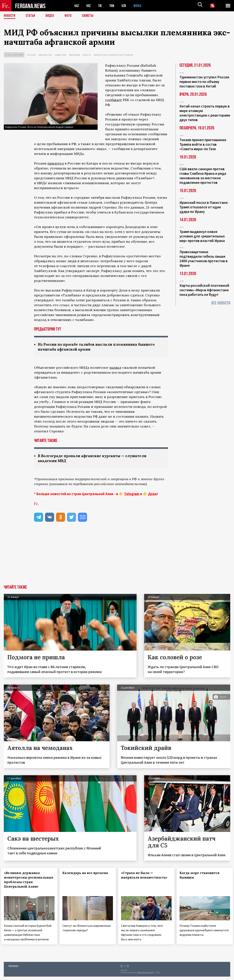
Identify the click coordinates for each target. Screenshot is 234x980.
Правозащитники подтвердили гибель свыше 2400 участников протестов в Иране (204, 259)
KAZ (77, 6)
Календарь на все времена (80, 876)
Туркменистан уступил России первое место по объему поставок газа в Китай (204, 82)
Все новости (221, 303)
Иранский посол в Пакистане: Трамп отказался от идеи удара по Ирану (204, 207)
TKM (114, 6)
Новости (10, 16)
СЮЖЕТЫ (90, 16)
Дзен (152, 495)
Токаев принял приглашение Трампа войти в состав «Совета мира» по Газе (203, 144)
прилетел (56, 163)
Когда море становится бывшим (202, 876)
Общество (61, 55)
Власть (87, 55)
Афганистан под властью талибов (113, 55)
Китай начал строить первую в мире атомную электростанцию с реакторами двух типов (205, 113)
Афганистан (45, 55)
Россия (31, 55)
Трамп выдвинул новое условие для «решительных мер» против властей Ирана (202, 236)
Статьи (31, 16)
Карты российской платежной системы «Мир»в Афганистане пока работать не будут (204, 290)
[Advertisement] (117, 557)
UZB (127, 6)
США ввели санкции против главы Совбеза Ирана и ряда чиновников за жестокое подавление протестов (203, 176)
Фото (70, 16)
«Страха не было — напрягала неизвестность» (140, 878)
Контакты (13, 969)
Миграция (75, 55)
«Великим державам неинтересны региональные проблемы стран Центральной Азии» (29, 883)
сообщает (114, 100)
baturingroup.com (145, 976)
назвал (115, 368)
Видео (51, 16)
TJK (102, 6)
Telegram (132, 495)
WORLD (141, 6)
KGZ (89, 6)
